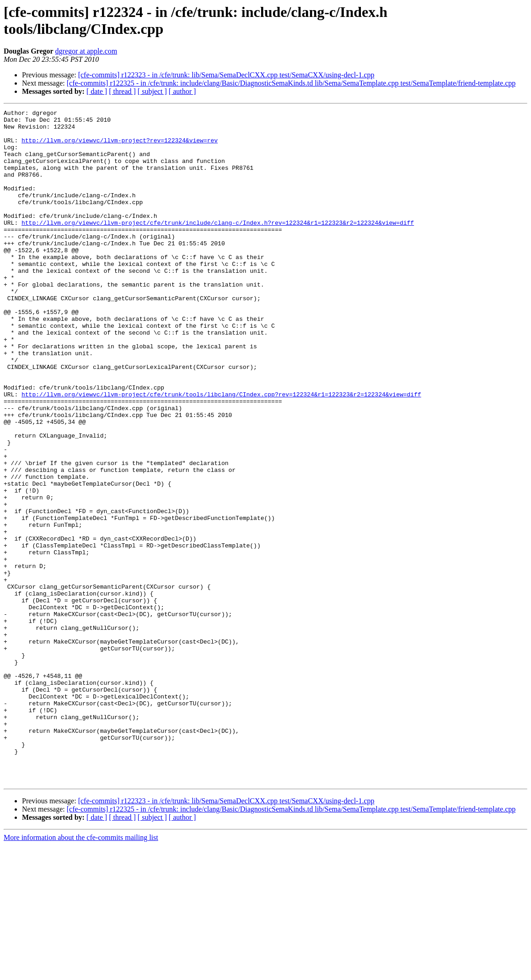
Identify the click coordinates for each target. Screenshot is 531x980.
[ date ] (97, 91)
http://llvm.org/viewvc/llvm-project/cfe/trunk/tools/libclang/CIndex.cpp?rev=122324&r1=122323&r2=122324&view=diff (221, 452)
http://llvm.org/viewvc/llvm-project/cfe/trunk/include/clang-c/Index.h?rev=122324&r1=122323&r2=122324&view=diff (218, 246)
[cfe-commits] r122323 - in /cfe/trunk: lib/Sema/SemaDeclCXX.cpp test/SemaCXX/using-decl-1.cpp (226, 75)
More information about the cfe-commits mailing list (81, 972)
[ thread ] (122, 91)
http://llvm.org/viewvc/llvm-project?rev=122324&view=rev (120, 147)
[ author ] (182, 91)
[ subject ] (152, 91)
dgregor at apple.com (86, 51)
